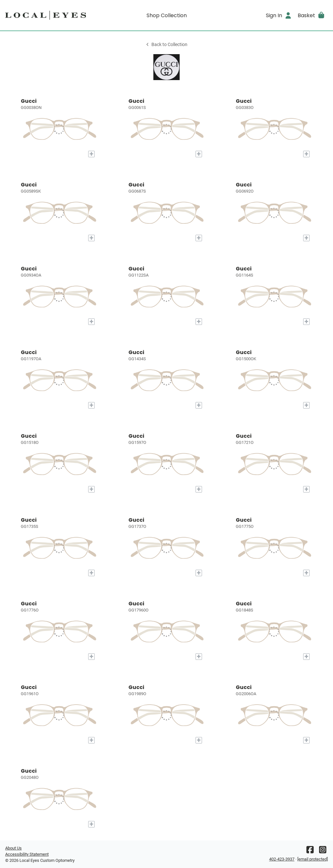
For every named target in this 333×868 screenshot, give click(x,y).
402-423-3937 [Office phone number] (282, 859)
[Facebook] (310, 851)
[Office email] (313, 859)
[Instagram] (323, 851)
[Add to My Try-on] (91, 154)
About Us (13, 848)
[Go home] (46, 15)
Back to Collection (166, 45)
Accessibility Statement (27, 854)
